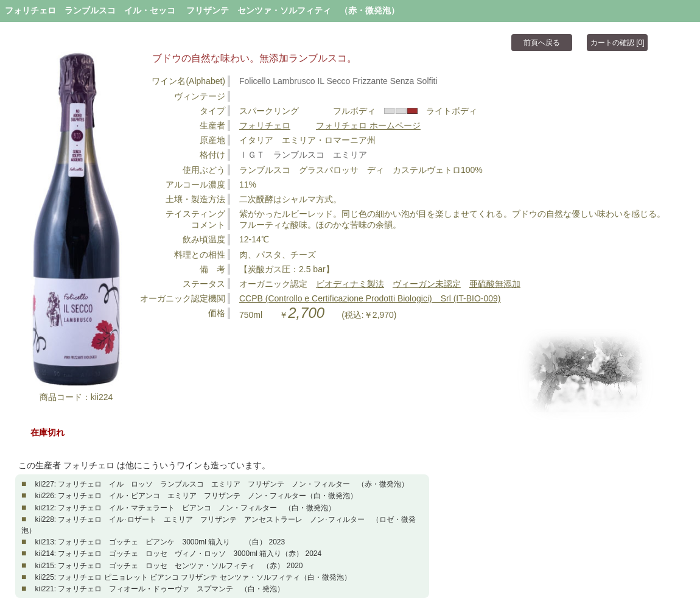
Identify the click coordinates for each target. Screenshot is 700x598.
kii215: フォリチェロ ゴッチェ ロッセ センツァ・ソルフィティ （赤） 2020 (169, 566)
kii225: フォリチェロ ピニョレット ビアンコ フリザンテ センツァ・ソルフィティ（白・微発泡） (193, 577)
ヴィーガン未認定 (427, 284)
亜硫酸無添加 (495, 284)
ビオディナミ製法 (350, 284)
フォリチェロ (265, 125)
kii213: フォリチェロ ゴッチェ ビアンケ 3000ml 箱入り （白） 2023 (160, 542)
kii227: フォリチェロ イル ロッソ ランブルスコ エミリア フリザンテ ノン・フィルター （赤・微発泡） (222, 484)
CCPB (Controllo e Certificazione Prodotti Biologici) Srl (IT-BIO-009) (370, 298)
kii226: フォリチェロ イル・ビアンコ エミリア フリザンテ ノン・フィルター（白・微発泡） (196, 496)
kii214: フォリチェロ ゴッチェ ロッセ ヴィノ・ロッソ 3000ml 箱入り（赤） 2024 (178, 554)
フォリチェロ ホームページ (368, 125)
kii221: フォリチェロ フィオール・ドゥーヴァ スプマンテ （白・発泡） (159, 589)
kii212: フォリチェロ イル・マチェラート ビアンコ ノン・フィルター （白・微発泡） (185, 508)
